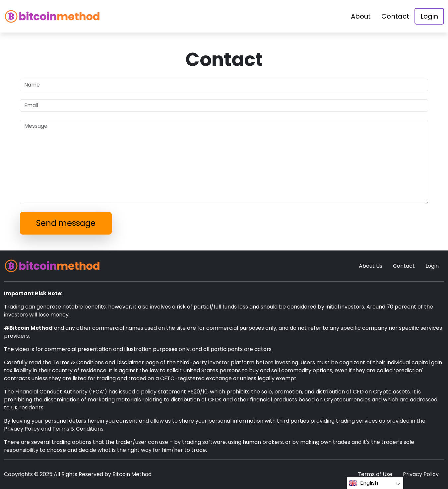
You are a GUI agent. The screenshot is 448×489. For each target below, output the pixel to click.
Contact (395, 16)
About (361, 16)
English (363, 483)
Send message (66, 223)
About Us (371, 266)
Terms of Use (375, 474)
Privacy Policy (421, 474)
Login (429, 16)
